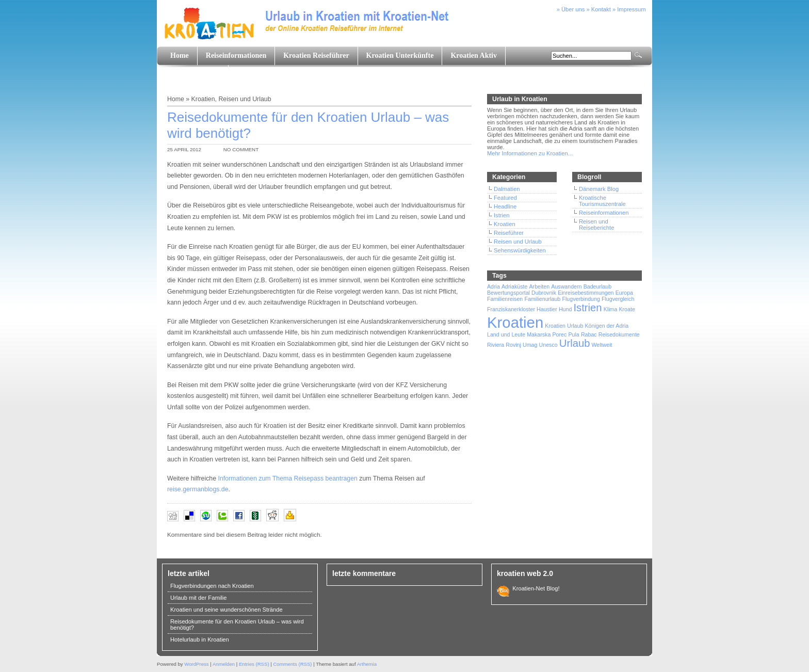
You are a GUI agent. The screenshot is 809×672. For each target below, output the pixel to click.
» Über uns (571, 9)
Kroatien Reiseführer (316, 55)
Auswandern (566, 286)
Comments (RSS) (292, 664)
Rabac (589, 334)
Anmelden (224, 664)
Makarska (539, 334)
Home (180, 55)
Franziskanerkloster (511, 309)
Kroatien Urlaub (564, 326)
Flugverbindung (581, 299)
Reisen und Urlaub (245, 99)
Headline (505, 206)
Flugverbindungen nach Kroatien (212, 586)
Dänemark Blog (599, 189)
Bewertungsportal (508, 293)
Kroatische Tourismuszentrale (602, 201)
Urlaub (575, 343)
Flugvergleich (618, 299)
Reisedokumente (619, 334)
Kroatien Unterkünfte (400, 55)
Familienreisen (505, 299)
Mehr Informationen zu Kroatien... (530, 153)
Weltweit (602, 345)
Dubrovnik (544, 293)
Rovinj (513, 345)
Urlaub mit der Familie (198, 598)
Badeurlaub (598, 286)
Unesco (548, 345)
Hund (565, 309)
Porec (560, 334)
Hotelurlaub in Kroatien (200, 639)
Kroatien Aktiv (474, 55)
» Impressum (629, 9)
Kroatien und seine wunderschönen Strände (226, 610)
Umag (530, 345)
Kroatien (203, 99)
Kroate (627, 309)
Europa (624, 293)
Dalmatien (507, 189)
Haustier (547, 309)
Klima (611, 309)
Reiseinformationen (236, 55)
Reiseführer (509, 233)
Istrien (501, 215)
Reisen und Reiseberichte (596, 225)
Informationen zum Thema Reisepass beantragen (287, 478)
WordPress (196, 664)
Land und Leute (195, 74)
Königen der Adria (607, 326)
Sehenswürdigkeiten (520, 250)
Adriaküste (514, 286)
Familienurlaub (542, 299)
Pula (573, 334)
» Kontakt (599, 9)
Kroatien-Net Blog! (535, 588)
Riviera (496, 345)
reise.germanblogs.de (198, 489)
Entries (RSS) (254, 664)
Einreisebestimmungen (586, 293)
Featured (505, 198)
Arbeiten (539, 286)
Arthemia (367, 664)
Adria (494, 286)
